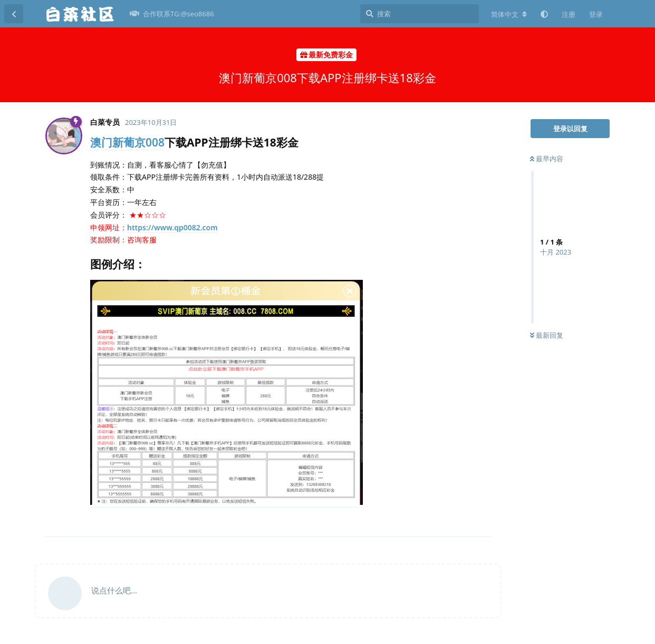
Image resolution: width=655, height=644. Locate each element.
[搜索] (420, 14)
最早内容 (547, 159)
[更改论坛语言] (509, 14)
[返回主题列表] (14, 14)
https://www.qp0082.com (172, 227)
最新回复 (547, 335)
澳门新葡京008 (127, 142)
